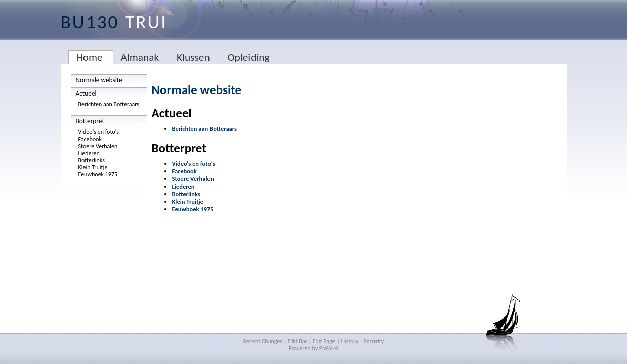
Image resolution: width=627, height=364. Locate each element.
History (349, 341)
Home (90, 57)
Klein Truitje (93, 167)
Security (374, 341)
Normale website (99, 80)
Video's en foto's (99, 132)
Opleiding (248, 57)
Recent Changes (263, 341)
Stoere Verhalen (98, 146)
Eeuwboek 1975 (98, 174)
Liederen (89, 153)
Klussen (193, 57)
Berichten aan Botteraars (109, 104)
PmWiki (329, 348)
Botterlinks (92, 160)
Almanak (140, 57)
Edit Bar (298, 341)
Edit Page (324, 341)
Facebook (90, 139)
